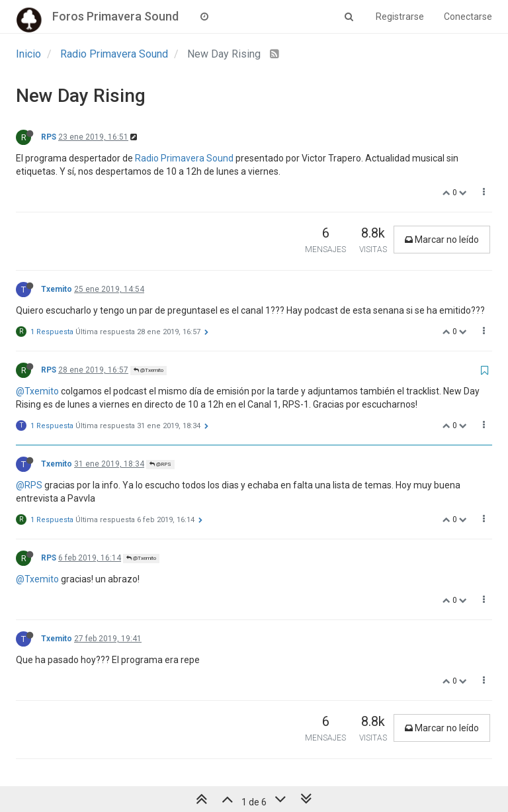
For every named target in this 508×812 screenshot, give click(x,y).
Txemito (57, 289)
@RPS (160, 464)
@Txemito (148, 370)
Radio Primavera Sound (184, 158)
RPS (49, 137)
